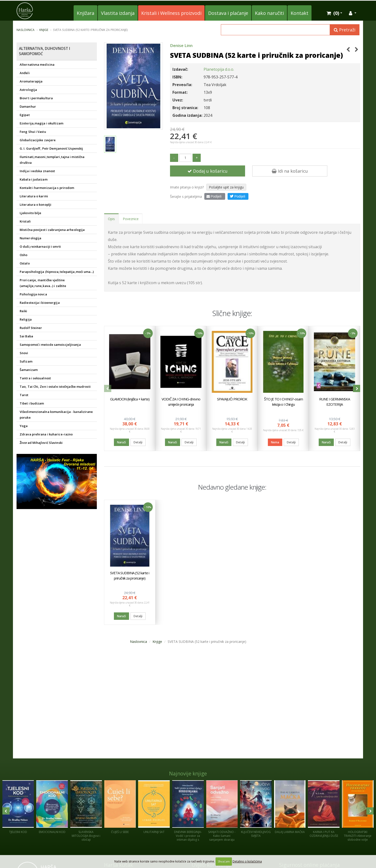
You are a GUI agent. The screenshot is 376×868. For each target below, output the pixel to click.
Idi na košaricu (290, 171)
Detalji (138, 442)
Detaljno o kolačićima (247, 861)
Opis (111, 219)
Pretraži (345, 30)
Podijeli (214, 196)
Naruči (121, 442)
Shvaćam (224, 861)
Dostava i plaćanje (228, 13)
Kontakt (300, 13)
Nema (275, 442)
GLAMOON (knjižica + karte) (130, 399)
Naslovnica (26, 30)
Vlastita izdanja (118, 13)
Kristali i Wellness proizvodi (171, 13)
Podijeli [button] (238, 196)
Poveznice (131, 219)
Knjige (44, 30)
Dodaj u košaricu (208, 171)
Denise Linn (181, 45)
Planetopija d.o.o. (219, 69)
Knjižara (85, 13)
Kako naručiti (269, 13)
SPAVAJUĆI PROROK (232, 399)
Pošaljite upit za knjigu (226, 187)
